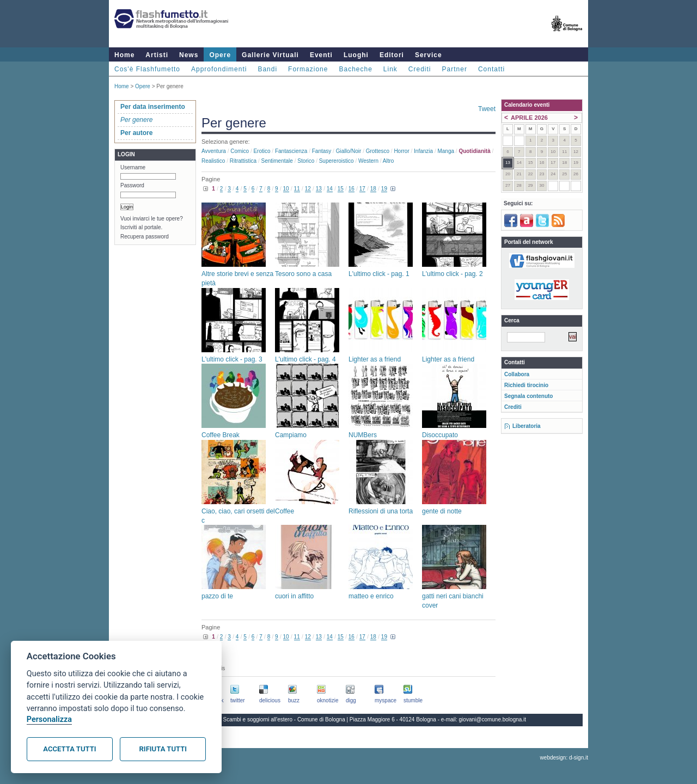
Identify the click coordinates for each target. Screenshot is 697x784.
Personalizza (49, 719)
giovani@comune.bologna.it (493, 719)
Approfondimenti (219, 69)
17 (362, 189)
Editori (392, 55)
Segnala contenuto (528, 396)
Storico (306, 161)
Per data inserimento (153, 107)
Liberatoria (527, 426)
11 (297, 189)
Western (368, 161)
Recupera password (145, 237)
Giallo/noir (349, 151)
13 (319, 189)
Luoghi (356, 55)
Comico (240, 151)
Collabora (517, 374)
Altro (389, 161)
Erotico (262, 151)
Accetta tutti (69, 749)
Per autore (136, 133)
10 (286, 189)
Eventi (321, 55)
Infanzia (423, 151)
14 (330, 189)
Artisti (157, 55)
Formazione (308, 69)
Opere (220, 55)
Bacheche (355, 69)
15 (341, 189)
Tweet (487, 109)
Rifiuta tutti (163, 749)
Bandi (267, 69)
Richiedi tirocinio (526, 385)
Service (429, 55)
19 (384, 189)
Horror (401, 151)
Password (132, 185)
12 (308, 189)
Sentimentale (277, 161)
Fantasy (322, 151)
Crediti (420, 69)
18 (373, 189)
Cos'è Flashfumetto (147, 69)
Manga (446, 151)
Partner (455, 69)
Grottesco (378, 151)
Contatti (491, 69)
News (189, 55)
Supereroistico (337, 161)
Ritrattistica (243, 161)
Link (390, 69)
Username (133, 167)
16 (351, 189)
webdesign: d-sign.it (564, 758)
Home (124, 55)
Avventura (214, 151)
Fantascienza (291, 151)
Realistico (213, 161)
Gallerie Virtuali (270, 55)
